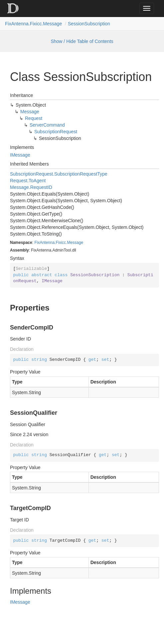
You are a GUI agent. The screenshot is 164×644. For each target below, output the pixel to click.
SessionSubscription (89, 24)
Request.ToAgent (28, 181)
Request (34, 118)
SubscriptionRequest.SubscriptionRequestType (59, 174)
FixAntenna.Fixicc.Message (33, 24)
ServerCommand (47, 125)
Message (30, 112)
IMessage (20, 155)
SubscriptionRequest (56, 132)
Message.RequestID (31, 187)
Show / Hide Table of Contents (82, 41)
